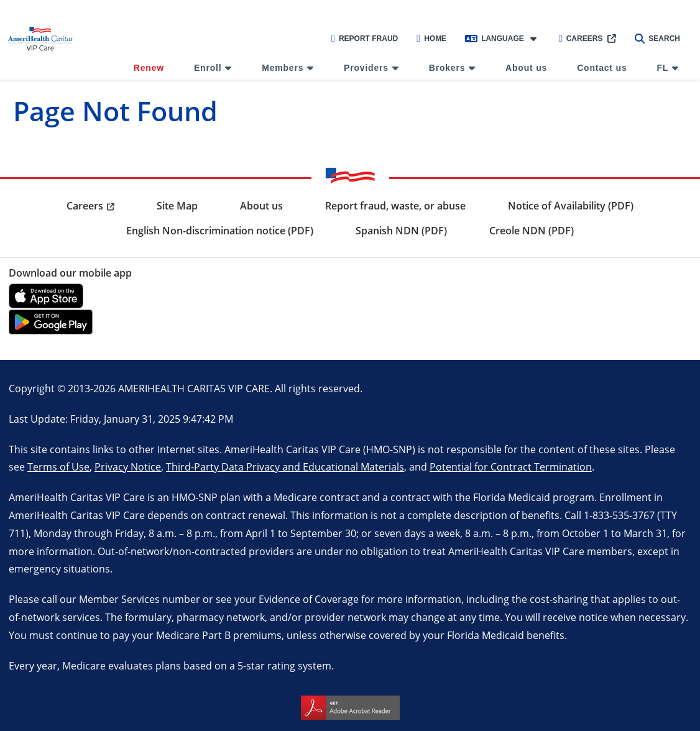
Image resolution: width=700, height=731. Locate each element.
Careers (581, 39)
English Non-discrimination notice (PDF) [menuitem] (220, 231)
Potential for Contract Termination (511, 467)
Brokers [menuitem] (447, 68)
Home (431, 39)
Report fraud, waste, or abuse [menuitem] (395, 206)
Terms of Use (58, 467)
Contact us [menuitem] (602, 68)
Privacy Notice (128, 467)
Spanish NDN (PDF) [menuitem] (401, 231)
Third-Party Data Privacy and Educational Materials (285, 467)
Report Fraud (365, 39)
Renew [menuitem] (149, 68)
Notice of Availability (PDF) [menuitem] (571, 206)
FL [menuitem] (662, 68)
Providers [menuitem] (366, 68)
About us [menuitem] (526, 68)
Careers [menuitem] (85, 206)
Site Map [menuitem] (177, 206)
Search (657, 39)
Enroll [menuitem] (208, 68)
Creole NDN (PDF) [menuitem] (532, 231)
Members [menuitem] (283, 68)
